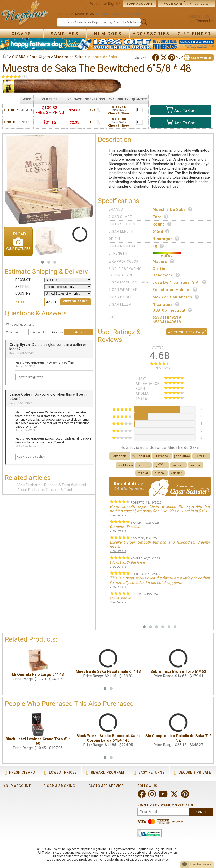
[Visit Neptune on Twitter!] (175, 796)
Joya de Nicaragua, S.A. (180, 282)
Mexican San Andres (176, 297)
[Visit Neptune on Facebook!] (142, 796)
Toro (161, 217)
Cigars (22, 34)
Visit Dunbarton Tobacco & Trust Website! (52, 485)
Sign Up (201, 812)
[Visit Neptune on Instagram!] (152, 796)
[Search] (99, 22)
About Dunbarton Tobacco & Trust (45, 490)
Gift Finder (194, 34)
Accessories (151, 34)
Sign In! (114, 4)
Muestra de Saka (173, 209)
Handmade (166, 275)
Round (162, 224)
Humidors (108, 34)
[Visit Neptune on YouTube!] (163, 796)
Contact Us (204, 21)
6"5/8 (161, 231)
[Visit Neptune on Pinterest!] (185, 796)
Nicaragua (166, 239)
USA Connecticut (172, 310)
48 (158, 246)
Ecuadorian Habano (175, 290)
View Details (118, 515)
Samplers (65, 34)
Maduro (163, 261)
